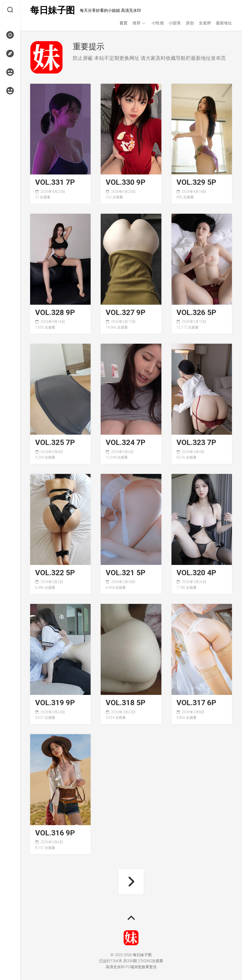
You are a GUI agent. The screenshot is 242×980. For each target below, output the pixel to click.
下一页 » (131, 882)
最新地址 (224, 23)
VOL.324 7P (126, 443)
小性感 (158, 23)
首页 (124, 23)
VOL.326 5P (196, 313)
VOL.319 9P (55, 703)
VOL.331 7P (55, 182)
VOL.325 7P (55, 443)
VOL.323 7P (196, 443)
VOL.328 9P (55, 313)
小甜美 (175, 23)
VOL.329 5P (196, 182)
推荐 (137, 23)
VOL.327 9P (126, 313)
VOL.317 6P (196, 703)
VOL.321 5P (126, 573)
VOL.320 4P (196, 573)
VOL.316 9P (55, 833)
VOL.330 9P (126, 182)
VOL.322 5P (55, 573)
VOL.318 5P (126, 703)
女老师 (205, 23)
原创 (190, 23)
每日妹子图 (52, 10)
